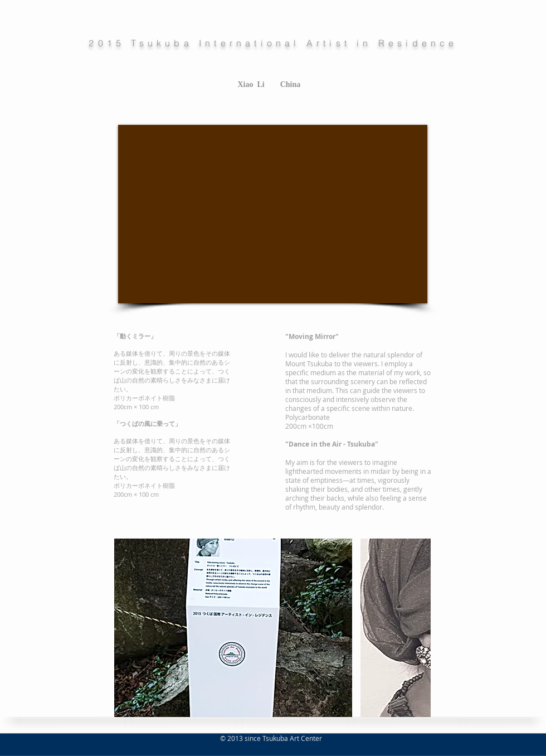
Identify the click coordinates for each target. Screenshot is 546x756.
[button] (233, 628)
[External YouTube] (273, 214)
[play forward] (417, 628)
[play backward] (128, 628)
